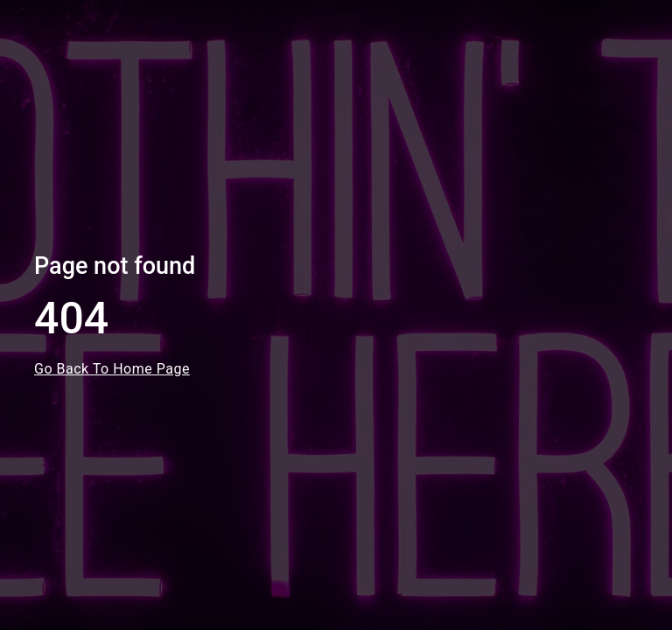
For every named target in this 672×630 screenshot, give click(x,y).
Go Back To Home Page (112, 369)
